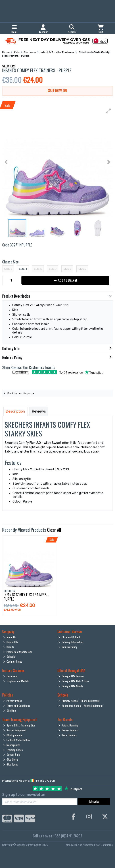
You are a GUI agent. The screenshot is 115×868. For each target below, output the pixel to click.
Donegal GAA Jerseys (71, 676)
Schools (9, 656)
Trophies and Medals (16, 681)
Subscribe (94, 801)
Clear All (54, 530)
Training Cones (13, 750)
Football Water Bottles (17, 740)
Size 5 (38, 269)
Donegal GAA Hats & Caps (74, 681)
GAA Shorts (11, 759)
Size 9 (82, 269)
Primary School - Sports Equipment (79, 701)
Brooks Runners (68, 730)
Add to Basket (65, 280)
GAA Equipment (13, 735)
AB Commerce (105, 845)
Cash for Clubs (13, 661)
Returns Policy (68, 647)
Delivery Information (71, 642)
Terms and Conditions (17, 706)
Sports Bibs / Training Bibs (19, 725)
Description (15, 411)
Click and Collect (69, 637)
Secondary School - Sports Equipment (80, 706)
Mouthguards (12, 745)
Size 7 (53, 269)
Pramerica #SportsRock (18, 652)
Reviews (39, 411)
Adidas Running (68, 725)
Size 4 (23, 269)
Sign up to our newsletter (24, 795)
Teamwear (10, 676)
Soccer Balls (12, 754)
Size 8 (67, 269)
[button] (109, 111)
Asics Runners (68, 735)
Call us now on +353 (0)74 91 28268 (57, 836)
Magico (78, 845)
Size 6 (8, 269)
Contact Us (11, 642)
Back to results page (21, 393)
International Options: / (29, 781)
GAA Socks (10, 764)
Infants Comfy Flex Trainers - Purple (26, 597)
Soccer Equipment (15, 730)
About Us (9, 637)
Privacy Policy (13, 701)
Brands (9, 647)
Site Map (9, 710)
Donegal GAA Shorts (71, 686)
